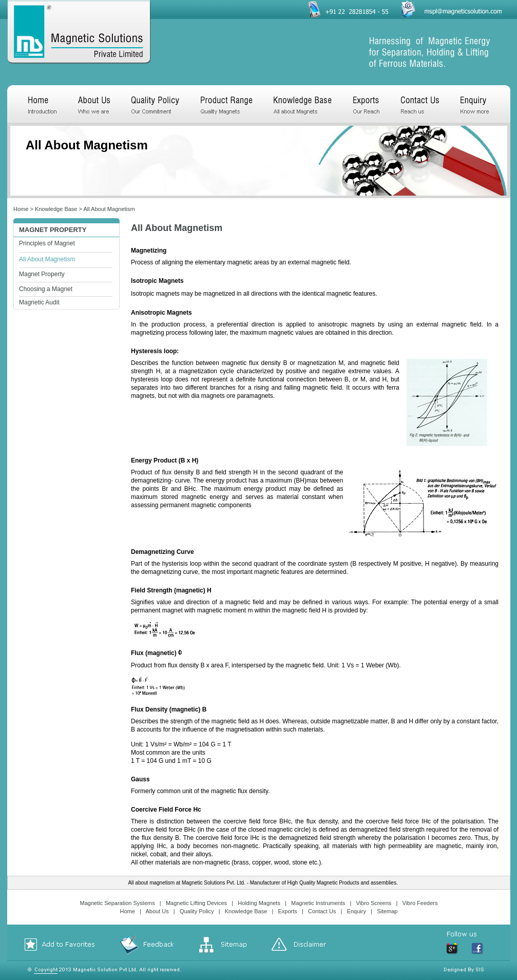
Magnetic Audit (39, 302)
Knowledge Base (56, 209)
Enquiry (357, 911)
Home (21, 209)
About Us (157, 911)
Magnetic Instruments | (323, 903)
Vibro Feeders (420, 903)
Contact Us (322, 911)
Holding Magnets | (264, 903)
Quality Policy (197, 911)
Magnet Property (42, 274)
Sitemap (387, 911)
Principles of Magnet (47, 243)
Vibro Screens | (378, 903)
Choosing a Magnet (46, 289)
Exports (288, 911)
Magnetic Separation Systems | (122, 903)
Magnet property (53, 230)
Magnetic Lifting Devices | (201, 903)
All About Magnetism (109, 209)
